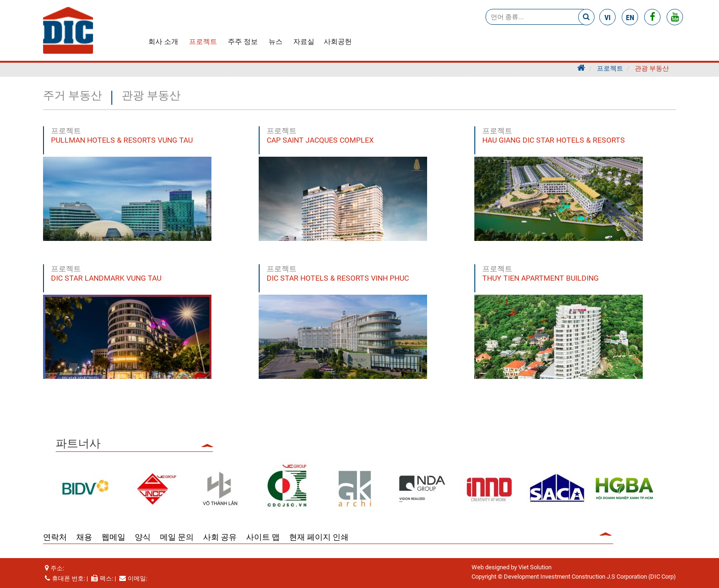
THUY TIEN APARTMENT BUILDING (541, 278)
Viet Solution (535, 567)
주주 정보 (243, 42)
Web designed (490, 567)
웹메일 (113, 537)
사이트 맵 (263, 537)
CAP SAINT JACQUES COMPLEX (320, 140)
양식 (143, 537)
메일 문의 (177, 537)
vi (607, 18)
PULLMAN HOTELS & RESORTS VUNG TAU (122, 140)
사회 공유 (220, 537)
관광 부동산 (652, 68)
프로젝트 (203, 42)
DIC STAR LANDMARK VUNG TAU (106, 278)
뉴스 (276, 42)
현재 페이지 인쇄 (319, 537)
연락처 (55, 537)
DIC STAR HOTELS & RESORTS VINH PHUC (338, 278)
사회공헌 (338, 42)
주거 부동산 (73, 96)
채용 (84, 537)
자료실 (304, 42)
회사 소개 (163, 42)
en (630, 18)
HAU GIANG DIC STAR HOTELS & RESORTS (554, 140)
